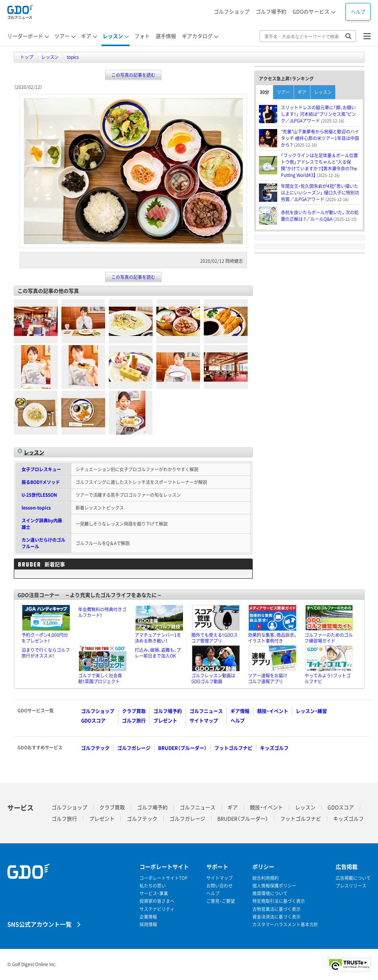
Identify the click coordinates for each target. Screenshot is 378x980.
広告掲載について (353, 878)
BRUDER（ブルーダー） (182, 748)
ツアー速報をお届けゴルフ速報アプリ (268, 678)
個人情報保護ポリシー (274, 886)
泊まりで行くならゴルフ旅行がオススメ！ (46, 653)
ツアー (283, 92)
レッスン (34, 452)
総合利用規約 (266, 878)
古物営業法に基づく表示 (276, 909)
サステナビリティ (157, 909)
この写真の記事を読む (133, 75)
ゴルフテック (95, 748)
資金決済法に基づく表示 (276, 917)
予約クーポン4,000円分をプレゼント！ (45, 638)
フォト (142, 36)
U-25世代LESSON (39, 495)
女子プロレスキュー (41, 469)
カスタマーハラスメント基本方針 (285, 925)
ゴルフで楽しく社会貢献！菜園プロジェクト (100, 678)
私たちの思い (153, 886)
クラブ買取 (134, 711)
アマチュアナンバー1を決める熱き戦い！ (158, 638)
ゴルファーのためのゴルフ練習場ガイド (329, 638)
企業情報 (148, 917)
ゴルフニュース (206, 711)
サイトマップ (204, 720)
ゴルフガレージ (134, 748)
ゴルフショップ (232, 11)
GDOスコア (93, 720)
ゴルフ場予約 (271, 11)
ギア (302, 92)
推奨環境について (270, 894)
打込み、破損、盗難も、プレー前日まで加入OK (158, 653)
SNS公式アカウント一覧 (39, 924)
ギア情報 (240, 711)
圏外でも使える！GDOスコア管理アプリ (215, 638)
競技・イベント (273, 711)
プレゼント (165, 720)
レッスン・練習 (311, 711)
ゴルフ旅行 (134, 720)
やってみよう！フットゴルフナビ (328, 678)
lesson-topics (36, 508)
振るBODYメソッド (41, 482)
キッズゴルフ (274, 748)
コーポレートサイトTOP (164, 878)
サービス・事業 (154, 894)
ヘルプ (358, 12)
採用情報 (148, 925)
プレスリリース (351, 886)
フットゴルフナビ (233, 748)
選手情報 (166, 36)
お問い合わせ (219, 886)
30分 (264, 92)
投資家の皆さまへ (157, 901)
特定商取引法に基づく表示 (279, 901)
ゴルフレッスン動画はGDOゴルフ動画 (213, 678)
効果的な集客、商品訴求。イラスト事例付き (273, 638)
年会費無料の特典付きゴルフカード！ (102, 612)
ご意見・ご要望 (221, 901)
